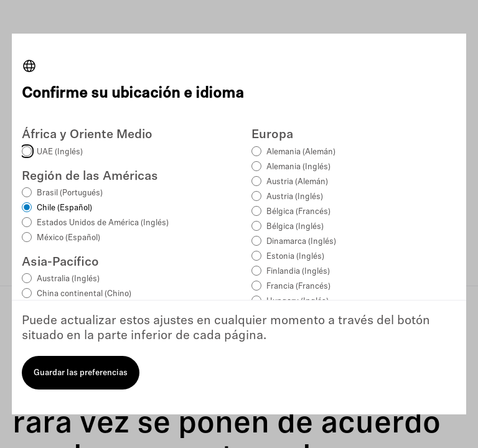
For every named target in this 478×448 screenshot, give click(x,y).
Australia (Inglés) (68, 279)
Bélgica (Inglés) (295, 227)
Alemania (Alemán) (301, 152)
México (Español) (68, 238)
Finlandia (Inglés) (298, 272)
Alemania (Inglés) (298, 167)
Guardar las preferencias (81, 373)
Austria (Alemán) (297, 182)
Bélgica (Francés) (298, 212)
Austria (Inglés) (295, 197)
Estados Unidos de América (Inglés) (103, 223)
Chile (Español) (64, 208)
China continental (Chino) (84, 294)
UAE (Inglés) (60, 152)
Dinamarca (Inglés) (301, 242)
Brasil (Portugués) (70, 193)
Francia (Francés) (298, 287)
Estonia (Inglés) (295, 257)
